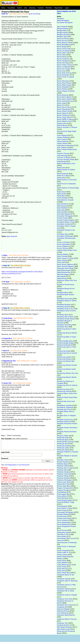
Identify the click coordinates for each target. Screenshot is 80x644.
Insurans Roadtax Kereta (66, 159)
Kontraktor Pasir (63, 234)
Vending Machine (63, 625)
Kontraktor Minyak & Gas (66, 230)
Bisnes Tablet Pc (63, 113)
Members (49, 8)
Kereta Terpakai (62, 198)
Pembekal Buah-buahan (66, 294)
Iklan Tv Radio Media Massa (67, 149)
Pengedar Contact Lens (65, 419)
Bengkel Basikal (63, 28)
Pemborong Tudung (64, 391)
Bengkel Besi (62, 30)
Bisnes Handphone (64, 61)
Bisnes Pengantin (63, 87)
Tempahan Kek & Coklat (66, 591)
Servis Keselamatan (64, 522)
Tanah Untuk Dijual (64, 573)
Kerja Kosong (62, 206)
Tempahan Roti (62, 607)
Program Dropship (63, 490)
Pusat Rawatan (62, 506)
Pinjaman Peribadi (63, 478)
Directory (32, 8)
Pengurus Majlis (63, 436)
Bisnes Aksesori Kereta (65, 43)
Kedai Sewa (61, 192)
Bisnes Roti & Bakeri (64, 97)
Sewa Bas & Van (63, 534)
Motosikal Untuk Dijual (65, 268)
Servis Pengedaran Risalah (66, 526)
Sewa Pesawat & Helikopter (67, 542)
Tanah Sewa (61, 571)
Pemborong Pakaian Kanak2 (67, 365)
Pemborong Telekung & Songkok (66, 382)
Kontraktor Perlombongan (66, 238)
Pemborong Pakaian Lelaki (66, 369)
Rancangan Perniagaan (65, 512)
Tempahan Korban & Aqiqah (67, 595)
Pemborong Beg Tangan (66, 343)
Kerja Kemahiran (63, 204)
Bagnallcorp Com (10, 361)
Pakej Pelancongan (64, 270)
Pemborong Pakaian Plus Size (68, 373)
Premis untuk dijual (64, 482)
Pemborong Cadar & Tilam (67, 347)
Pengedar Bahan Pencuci (66, 411)
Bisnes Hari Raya (63, 63)
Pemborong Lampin (64, 357)
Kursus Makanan (63, 246)
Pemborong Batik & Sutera (67, 337)
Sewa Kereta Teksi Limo (65, 538)
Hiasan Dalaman (63, 141)
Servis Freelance (63, 520)
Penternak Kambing (64, 446)
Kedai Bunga (62, 161)
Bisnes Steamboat (63, 109)
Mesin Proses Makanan (65, 264)
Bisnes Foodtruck (63, 59)
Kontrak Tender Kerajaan (66, 220)
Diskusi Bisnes (62, 125)
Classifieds (11, 8)
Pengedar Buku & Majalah (66, 415)
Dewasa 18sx (62, 123)
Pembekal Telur (63, 327)
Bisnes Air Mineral (63, 39)
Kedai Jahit (61, 178)
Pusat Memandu (63, 498)
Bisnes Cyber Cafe (63, 53)
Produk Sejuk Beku (64, 486)
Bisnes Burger (62, 47)
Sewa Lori (60, 540)
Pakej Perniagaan (63, 20)
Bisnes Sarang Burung (65, 101)
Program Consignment (65, 488)
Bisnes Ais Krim (62, 41)
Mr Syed (6, 282)
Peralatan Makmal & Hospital (68, 452)
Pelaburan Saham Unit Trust (67, 280)
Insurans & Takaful (64, 157)
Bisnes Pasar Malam (64, 83)
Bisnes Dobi (61, 55)
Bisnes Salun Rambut (65, 99)
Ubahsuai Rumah (63, 611)
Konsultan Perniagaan (65, 22)
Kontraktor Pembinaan (65, 236)
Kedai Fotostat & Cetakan (66, 170)
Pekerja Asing (62, 278)
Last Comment (35, 14)
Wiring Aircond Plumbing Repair (66, 632)
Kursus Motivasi (63, 248)
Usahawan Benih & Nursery (67, 619)
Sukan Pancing (62, 569)
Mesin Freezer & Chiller (65, 258)
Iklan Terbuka (62, 147)
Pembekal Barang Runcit (66, 288)
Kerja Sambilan (62, 212)
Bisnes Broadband (63, 45)
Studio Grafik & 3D (64, 552)
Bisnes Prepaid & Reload (66, 91)
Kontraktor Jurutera (64, 224)
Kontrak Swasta (63, 218)
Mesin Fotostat (62, 256)
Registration (59, 8)
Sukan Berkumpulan (64, 565)
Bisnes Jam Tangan (64, 69)
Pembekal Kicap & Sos (65, 309)
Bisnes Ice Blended (64, 67)
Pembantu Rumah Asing (66, 284)
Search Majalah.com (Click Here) (66, 12)
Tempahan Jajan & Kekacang (67, 581)
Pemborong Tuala (63, 389)
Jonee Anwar (8, 318)
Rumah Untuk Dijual (64, 518)
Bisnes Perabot (62, 89)
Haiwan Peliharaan (64, 137)
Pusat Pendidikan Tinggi (66, 502)
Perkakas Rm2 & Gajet (65, 468)
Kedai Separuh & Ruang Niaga (68, 188)
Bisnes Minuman (63, 81)
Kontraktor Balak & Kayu (66, 222)
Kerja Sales (61, 210)
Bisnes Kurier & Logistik (66, 77)
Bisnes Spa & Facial (64, 107)
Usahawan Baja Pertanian (66, 615)
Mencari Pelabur (63, 254)
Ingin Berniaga (62, 155)
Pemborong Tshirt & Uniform (67, 385)
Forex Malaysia (62, 135)
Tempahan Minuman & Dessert (65, 602)
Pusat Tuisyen (62, 510)
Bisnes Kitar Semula (64, 73)
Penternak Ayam (63, 440)
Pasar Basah (61, 276)
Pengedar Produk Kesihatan (67, 432)
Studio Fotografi (63, 550)
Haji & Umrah (62, 139)
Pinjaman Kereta (63, 476)
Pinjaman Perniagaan (65, 480)
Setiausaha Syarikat (64, 532)
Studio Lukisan (62, 555)
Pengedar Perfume (63, 421)
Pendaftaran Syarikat (64, 405)
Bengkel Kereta (62, 32)
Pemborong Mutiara (64, 359)
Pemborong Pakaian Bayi (66, 361)
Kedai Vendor (62, 194)
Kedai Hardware (63, 174)
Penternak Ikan (62, 444)
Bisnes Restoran (63, 95)
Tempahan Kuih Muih (65, 599)
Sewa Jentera (62, 536)
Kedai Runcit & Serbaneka (66, 184)
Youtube (41, 8)
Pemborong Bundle (64, 345)
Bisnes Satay (61, 103)
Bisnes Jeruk (61, 71)
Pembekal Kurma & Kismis (67, 311)
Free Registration (11, 465)
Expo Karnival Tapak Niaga (67, 131)
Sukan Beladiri (62, 562)
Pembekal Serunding (64, 325)
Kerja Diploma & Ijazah (65, 200)
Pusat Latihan (62, 496)
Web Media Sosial (63, 629)
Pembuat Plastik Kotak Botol (67, 397)
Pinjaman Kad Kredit (64, 474)
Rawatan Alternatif (64, 514)
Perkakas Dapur (63, 464)
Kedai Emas (61, 168)
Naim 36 (5, 14)
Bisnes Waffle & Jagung (65, 119)
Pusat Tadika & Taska (65, 508)
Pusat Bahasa (62, 492)
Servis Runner (62, 530)
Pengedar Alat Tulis (64, 409)
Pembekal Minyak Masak (66, 319)
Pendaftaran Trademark (65, 407)
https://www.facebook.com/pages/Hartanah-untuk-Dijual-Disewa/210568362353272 (22, 273)
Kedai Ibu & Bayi (63, 176)
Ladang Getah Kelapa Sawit (67, 250)
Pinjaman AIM (62, 470)
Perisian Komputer (63, 462)
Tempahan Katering (64, 589)
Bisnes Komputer (63, 75)
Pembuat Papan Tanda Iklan (67, 393)
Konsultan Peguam (64, 214)
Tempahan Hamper (64, 579)
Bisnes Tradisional (63, 115)
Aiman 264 (7, 383)
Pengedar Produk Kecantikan (67, 428)
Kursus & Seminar (63, 242)
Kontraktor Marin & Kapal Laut (66, 227)
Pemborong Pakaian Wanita (67, 377)
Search (20, 8)
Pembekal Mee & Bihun (65, 317)
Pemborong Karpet (64, 351)
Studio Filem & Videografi (66, 546)
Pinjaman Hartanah (64, 472)
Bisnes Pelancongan (64, 85)
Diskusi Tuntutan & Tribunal (67, 127)
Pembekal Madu (63, 315)
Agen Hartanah (12, 236)
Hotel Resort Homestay (65, 145)
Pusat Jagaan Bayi (63, 494)
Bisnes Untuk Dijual (64, 117)
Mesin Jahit (61, 262)
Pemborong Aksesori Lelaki (67, 329)
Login (67, 8)
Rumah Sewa (62, 516)
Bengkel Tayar (62, 36)
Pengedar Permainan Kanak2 (67, 423)
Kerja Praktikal (62, 208)
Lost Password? (24, 465)
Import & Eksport (63, 153)
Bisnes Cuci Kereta (63, 51)
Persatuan (61, 18)
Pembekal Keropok (64, 307)
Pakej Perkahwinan (64, 272)
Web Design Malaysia (65, 627)
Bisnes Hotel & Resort (65, 65)
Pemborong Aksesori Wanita (67, 333)
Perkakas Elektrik (63, 466)
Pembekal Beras (63, 292)
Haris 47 (6, 351)
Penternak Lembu (63, 448)
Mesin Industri (62, 260)
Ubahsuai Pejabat (63, 609)
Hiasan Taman (62, 143)
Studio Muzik (62, 560)
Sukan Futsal (62, 567)
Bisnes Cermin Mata (64, 49)
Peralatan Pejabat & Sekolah (67, 456)
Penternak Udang (63, 450)
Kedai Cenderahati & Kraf (66, 163)
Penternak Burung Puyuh (66, 442)
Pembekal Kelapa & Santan (67, 301)
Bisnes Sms (61, 105)
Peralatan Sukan (63, 460)
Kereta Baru (61, 196)
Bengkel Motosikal (64, 34)
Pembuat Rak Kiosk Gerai (66, 401)
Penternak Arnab (63, 438)
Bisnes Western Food (64, 121)
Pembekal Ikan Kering (65, 299)
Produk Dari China (63, 484)
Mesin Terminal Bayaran (65, 266)
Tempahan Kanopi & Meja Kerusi (66, 586)
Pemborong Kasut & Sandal (67, 353)
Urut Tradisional (63, 613)
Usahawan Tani (62, 623)
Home (3, 8)
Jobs (26, 8)
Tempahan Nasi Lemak (65, 605)
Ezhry (5, 255)
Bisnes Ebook (62, 57)
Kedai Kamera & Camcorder (67, 180)
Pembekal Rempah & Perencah (65, 322)
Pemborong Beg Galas (65, 341)
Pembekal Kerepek (64, 305)
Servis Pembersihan (64, 524)
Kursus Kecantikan (64, 244)
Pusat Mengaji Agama (65, 500)
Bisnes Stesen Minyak (65, 111)
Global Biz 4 (8, 338)
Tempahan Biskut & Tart (66, 575)
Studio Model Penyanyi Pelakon (65, 557)
